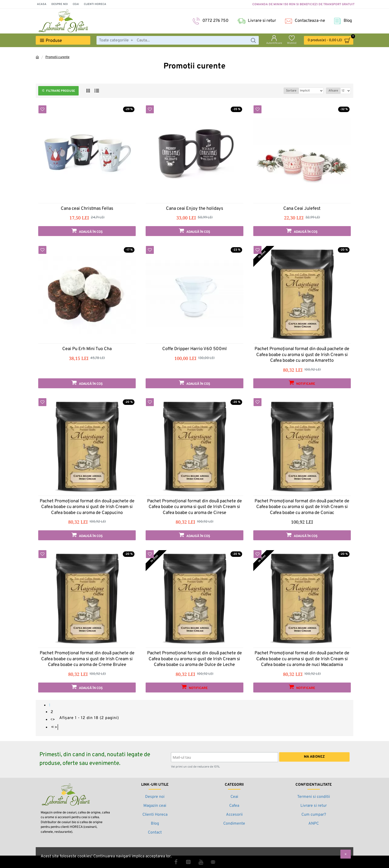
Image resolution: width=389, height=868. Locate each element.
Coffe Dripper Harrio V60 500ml (194, 349)
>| (57, 727)
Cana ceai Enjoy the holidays (194, 209)
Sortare (283, 91)
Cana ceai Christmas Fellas (87, 209)
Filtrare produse (61, 91)
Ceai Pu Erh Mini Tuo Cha (87, 349)
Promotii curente (57, 57)
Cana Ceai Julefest (302, 209)
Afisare (333, 91)
